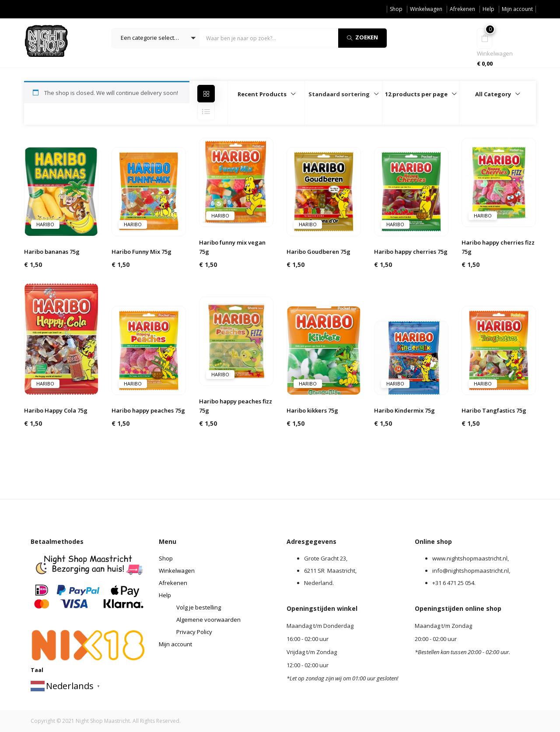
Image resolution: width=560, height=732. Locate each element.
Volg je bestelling (199, 607)
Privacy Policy (194, 632)
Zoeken (362, 37)
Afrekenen (462, 9)
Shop (396, 9)
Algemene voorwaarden (208, 620)
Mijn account (517, 9)
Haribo (45, 224)
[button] (156, 38)
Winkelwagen (426, 9)
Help (488, 9)
